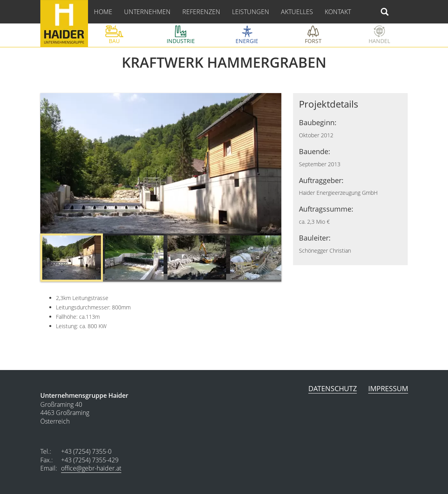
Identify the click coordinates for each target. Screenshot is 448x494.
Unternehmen (147, 12)
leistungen (251, 12)
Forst (313, 41)
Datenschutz (333, 388)
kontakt (338, 12)
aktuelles (297, 12)
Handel (379, 41)
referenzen (201, 12)
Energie (247, 41)
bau (114, 41)
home (103, 12)
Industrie (181, 41)
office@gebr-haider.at (91, 468)
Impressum (388, 388)
